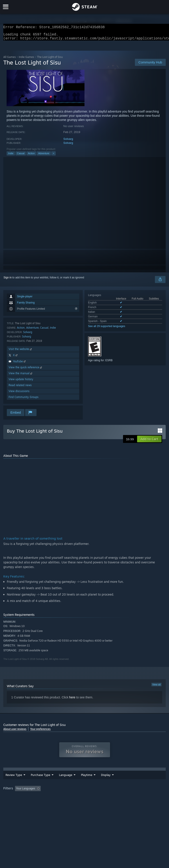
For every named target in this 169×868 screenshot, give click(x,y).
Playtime (111, 781)
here (72, 700)
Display (130, 781)
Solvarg (68, 142)
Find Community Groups (24, 400)
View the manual (21, 376)
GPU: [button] (53, 800)
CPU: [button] (38, 800)
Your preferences (40, 732)
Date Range (89, 781)
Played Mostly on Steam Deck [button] (136, 794)
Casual (21, 156)
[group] (84, 797)
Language (66, 781)
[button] (149, 442)
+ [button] (53, 156)
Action (31, 156)
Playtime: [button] (104, 794)
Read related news (20, 388)
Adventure (44, 156)
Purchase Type (40, 781)
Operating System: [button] (15, 800)
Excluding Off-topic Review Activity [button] (70, 794)
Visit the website (21, 352)
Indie (11, 156)
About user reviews (15, 732)
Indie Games (26, 60)
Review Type (14, 781)
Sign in (8, 280)
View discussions (19, 394)
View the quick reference (26, 370)
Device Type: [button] (72, 800)
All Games (10, 60)
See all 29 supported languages (107, 329)
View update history (21, 382)
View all (156, 687)
